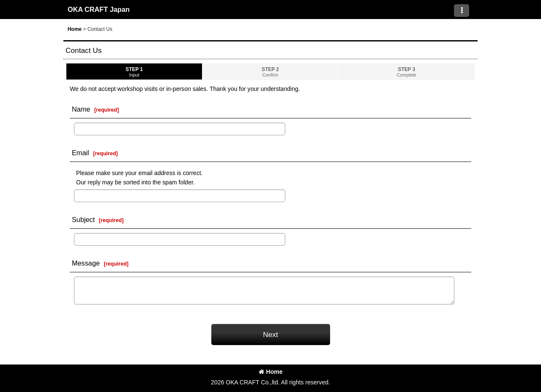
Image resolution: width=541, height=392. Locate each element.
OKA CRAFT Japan (99, 9)
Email (81, 153)
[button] (462, 11)
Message (86, 263)
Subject (83, 219)
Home (271, 372)
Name (81, 109)
